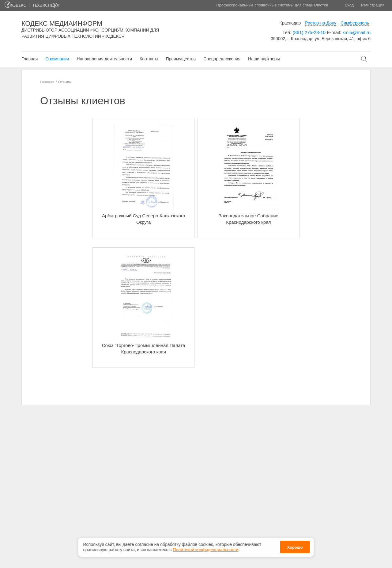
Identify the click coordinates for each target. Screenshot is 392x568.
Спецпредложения (222, 59)
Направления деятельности (104, 59)
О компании (57, 59)
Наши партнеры (264, 59)
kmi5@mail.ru (356, 32)
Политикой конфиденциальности (205, 550)
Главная (30, 59)
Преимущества (181, 59)
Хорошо (295, 547)
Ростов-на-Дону (321, 23)
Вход (349, 5)
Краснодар (290, 23)
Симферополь (355, 23)
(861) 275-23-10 (309, 32)
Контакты (149, 59)
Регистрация (373, 5)
